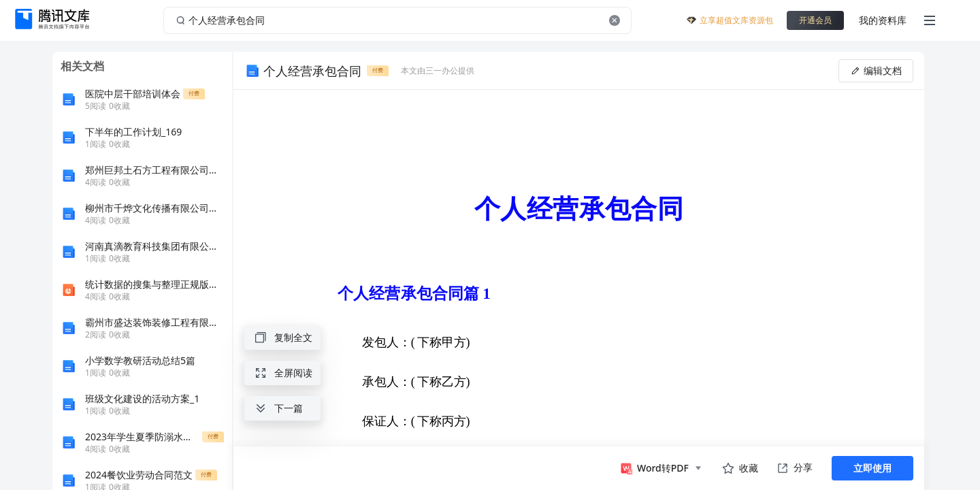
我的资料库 (883, 20)
